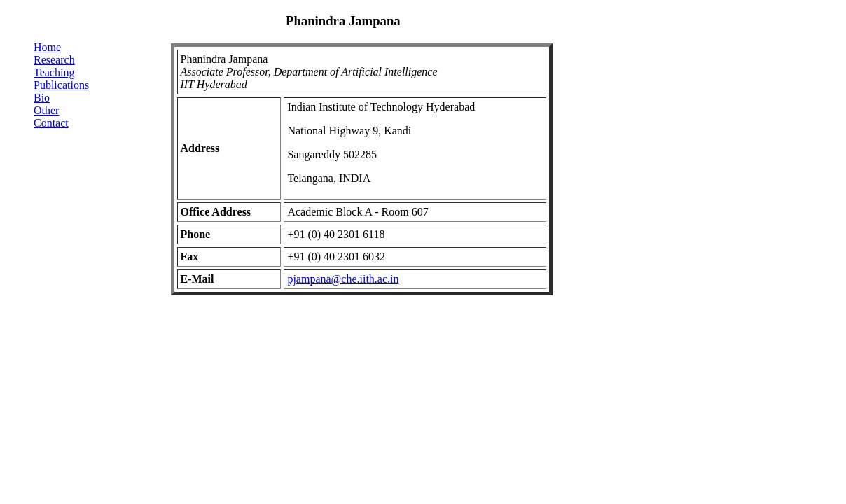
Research (54, 60)
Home (47, 47)
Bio (42, 98)
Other (46, 110)
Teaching (54, 72)
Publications (61, 85)
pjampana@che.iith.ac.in (343, 279)
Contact (51, 123)
